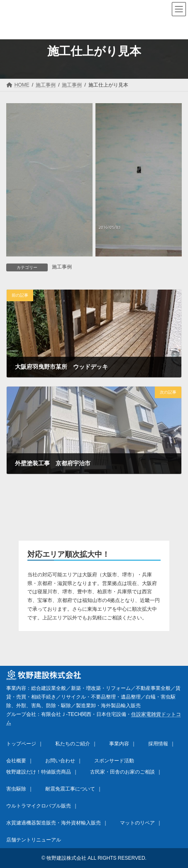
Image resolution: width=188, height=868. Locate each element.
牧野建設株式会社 (66, 858)
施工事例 (62, 267)
